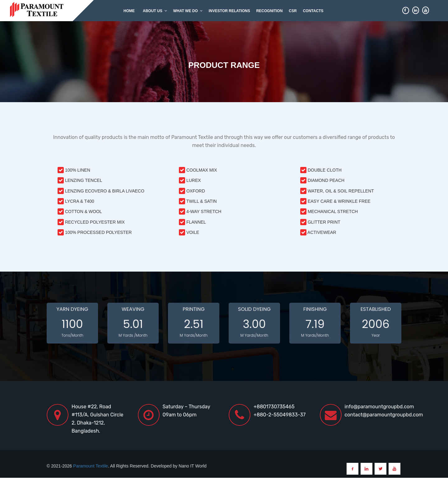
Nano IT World (193, 466)
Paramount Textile (91, 466)
